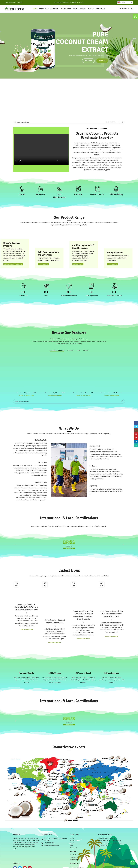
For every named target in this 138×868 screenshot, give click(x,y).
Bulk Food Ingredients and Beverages (110, 829)
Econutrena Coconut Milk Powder (112, 382)
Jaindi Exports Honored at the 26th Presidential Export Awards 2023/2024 (112, 603)
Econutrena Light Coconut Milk (55, 382)
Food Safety (74, 843)
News (72, 831)
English (121, 2)
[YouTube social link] (136, 434)
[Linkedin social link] (136, 442)
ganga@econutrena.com (63, 2)
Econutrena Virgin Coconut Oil (26, 382)
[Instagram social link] (136, 430)
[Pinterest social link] (136, 438)
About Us (73, 829)
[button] (136, 17)
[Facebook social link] (136, 423)
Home (72, 824)
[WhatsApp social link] (136, 445)
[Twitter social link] (136, 427)
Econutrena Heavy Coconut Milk (83, 382)
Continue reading (26, 626)
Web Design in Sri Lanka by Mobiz (48, 863)
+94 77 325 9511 (79, 2)
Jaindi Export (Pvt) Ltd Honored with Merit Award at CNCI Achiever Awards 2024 (26, 603)
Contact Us (74, 833)
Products (73, 826)
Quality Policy (74, 840)
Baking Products (104, 831)
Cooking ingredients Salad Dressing (110, 826)
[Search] (69, 122)
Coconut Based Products (106, 824)
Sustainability (74, 845)
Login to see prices (26, 385)
